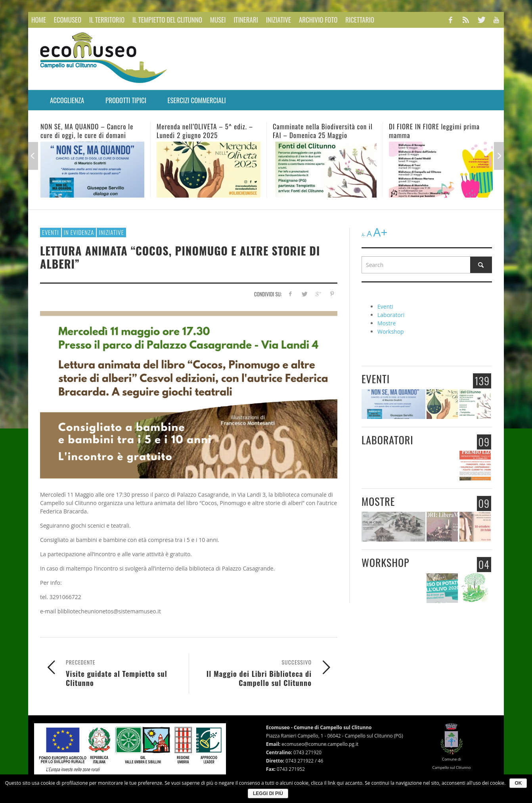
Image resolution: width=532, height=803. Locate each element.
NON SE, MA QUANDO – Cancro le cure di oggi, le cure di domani (87, 131)
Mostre (387, 323)
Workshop (391, 331)
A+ (380, 232)
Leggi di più (268, 793)
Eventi (51, 232)
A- (364, 235)
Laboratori (391, 315)
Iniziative (111, 232)
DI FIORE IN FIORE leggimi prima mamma (434, 131)
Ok (518, 783)
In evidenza (79, 232)
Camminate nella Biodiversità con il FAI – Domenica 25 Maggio (323, 131)
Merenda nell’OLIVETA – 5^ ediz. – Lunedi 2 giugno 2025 (205, 131)
